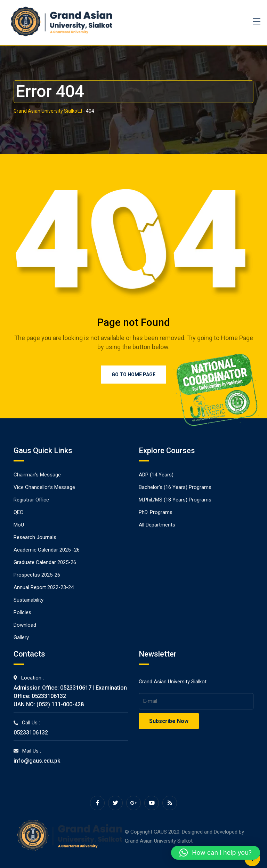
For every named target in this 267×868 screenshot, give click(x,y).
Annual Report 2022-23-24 (44, 587)
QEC (18, 512)
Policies (22, 612)
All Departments (157, 525)
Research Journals (35, 537)
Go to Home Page (133, 375)
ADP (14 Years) (156, 475)
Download (25, 625)
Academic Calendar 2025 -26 (47, 550)
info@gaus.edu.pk (37, 761)
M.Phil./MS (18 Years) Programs (175, 500)
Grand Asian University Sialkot (159, 841)
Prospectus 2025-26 (37, 575)
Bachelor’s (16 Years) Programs (175, 487)
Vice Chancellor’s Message (44, 487)
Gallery (21, 637)
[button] (216, 853)
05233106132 (31, 733)
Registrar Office (31, 500)
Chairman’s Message (37, 475)
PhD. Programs (156, 512)
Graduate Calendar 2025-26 (45, 562)
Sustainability (29, 600)
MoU (19, 525)
